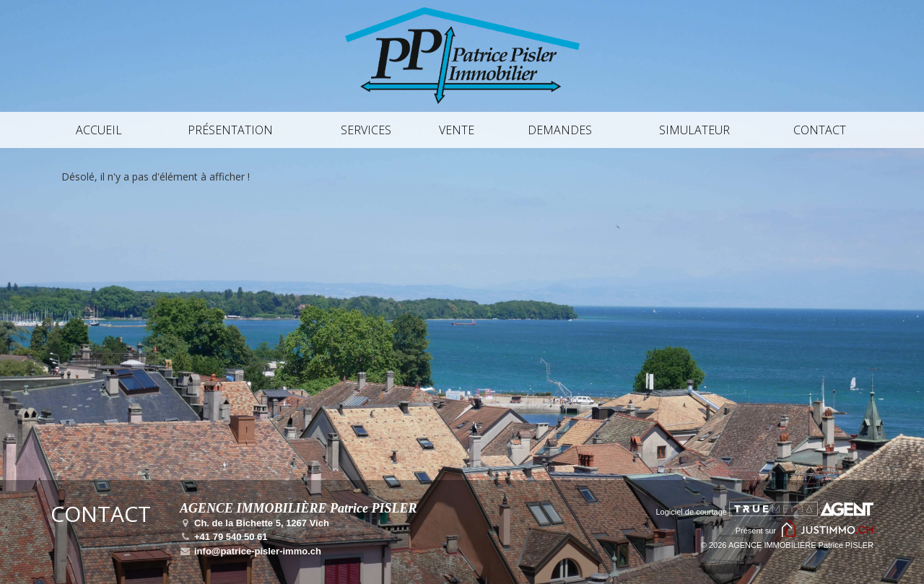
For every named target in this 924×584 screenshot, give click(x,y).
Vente (457, 130)
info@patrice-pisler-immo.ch (250, 551)
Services (366, 130)
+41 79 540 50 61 (224, 537)
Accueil (99, 130)
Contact (820, 130)
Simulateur (694, 130)
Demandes (560, 130)
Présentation (230, 130)
